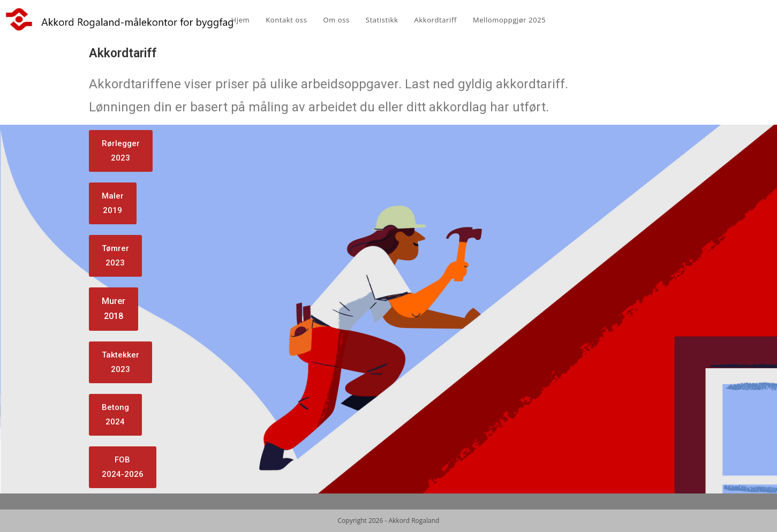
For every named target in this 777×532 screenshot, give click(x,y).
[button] (121, 151)
